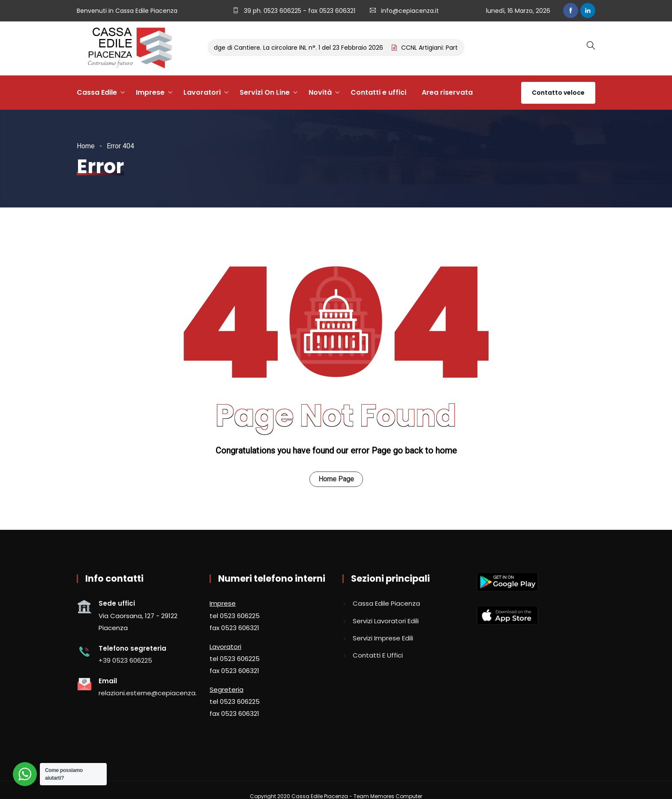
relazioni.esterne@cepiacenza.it (150, 693)
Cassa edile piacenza (386, 603)
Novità (320, 92)
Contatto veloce (558, 93)
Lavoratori (202, 92)
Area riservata (447, 92)
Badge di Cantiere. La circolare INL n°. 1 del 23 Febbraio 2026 (298, 48)
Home (86, 146)
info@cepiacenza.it (410, 11)
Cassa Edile (97, 92)
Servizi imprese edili (383, 638)
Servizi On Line (265, 92)
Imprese (150, 92)
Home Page (336, 479)
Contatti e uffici (378, 92)
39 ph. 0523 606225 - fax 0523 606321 (299, 11)
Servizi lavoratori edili (386, 621)
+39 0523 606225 (125, 660)
